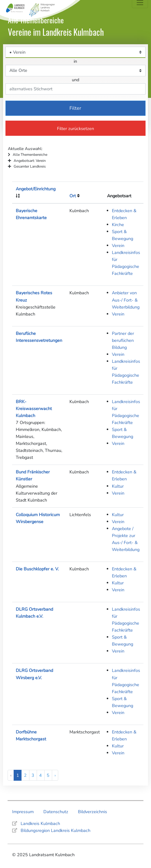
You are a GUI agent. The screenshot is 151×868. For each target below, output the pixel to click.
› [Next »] (55, 775)
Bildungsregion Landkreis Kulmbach (55, 830)
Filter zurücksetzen (75, 129)
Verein (118, 245)
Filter (75, 108)
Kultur (118, 486)
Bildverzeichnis (92, 812)
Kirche (118, 225)
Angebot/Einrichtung (36, 189)
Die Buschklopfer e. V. (37, 569)
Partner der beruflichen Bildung (123, 340)
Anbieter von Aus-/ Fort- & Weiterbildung (126, 300)
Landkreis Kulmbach (40, 823)
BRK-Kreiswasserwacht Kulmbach (34, 409)
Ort (73, 196)
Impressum (23, 812)
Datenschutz (56, 812)
